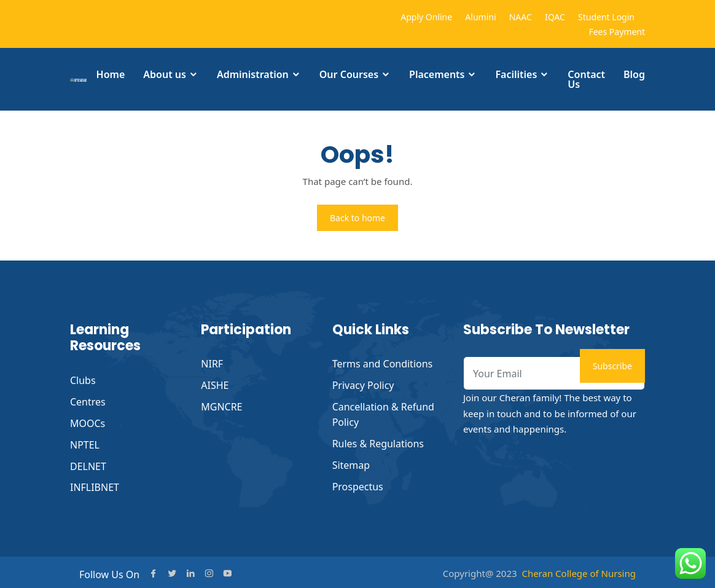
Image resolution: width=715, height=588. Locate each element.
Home (111, 74)
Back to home (357, 218)
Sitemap (351, 462)
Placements (437, 74)
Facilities (516, 74)
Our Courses (349, 74)
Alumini (480, 17)
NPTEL (85, 443)
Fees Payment (617, 32)
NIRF (212, 364)
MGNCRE (221, 406)
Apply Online (426, 17)
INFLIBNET (95, 485)
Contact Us (586, 79)
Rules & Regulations (378, 441)
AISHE (215, 385)
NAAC (521, 17)
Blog (634, 74)
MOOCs (88, 422)
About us (165, 74)
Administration (253, 74)
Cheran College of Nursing (579, 570)
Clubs (83, 380)
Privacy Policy (363, 385)
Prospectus (358, 483)
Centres (88, 401)
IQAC (555, 17)
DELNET (88, 464)
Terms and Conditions (383, 364)
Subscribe (612, 366)
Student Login (606, 17)
